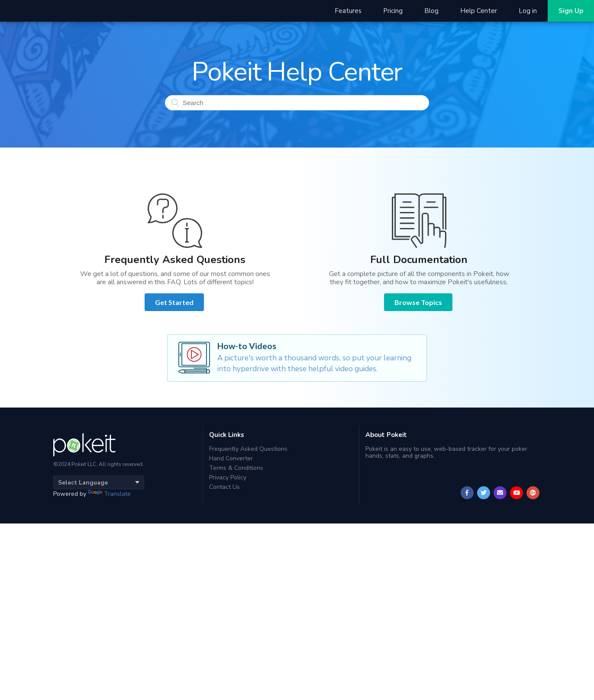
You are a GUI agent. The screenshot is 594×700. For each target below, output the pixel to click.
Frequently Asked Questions (248, 449)
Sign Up (571, 11)
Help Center (479, 11)
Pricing (393, 11)
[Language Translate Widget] (99, 482)
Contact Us (224, 487)
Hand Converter (231, 458)
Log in (528, 11)
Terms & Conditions (236, 468)
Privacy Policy (228, 477)
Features (348, 11)
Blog (431, 11)
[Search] (297, 103)
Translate (109, 494)
